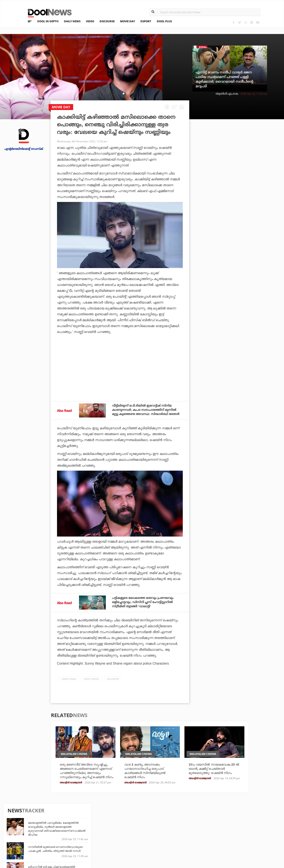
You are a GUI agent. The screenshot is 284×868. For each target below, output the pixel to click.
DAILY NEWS (72, 21)
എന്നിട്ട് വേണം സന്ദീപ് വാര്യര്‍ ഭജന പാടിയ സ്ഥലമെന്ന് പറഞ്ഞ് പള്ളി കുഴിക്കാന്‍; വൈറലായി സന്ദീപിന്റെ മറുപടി (224, 79)
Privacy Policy (37, 831)
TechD (78, 825)
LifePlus (124, 831)
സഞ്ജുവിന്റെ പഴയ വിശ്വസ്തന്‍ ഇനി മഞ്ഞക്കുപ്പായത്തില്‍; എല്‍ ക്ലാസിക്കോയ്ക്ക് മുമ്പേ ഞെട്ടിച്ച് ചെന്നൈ (246, 259)
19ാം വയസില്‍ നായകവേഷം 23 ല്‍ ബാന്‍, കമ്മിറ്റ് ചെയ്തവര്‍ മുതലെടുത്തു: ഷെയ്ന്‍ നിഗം (214, 772)
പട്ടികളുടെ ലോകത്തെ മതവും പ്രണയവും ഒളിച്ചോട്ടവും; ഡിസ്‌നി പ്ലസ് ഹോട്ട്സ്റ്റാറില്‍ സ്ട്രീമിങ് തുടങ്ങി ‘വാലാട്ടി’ (146, 605)
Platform (169, 825)
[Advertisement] (120, 379)
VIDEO (90, 21)
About (30, 820)
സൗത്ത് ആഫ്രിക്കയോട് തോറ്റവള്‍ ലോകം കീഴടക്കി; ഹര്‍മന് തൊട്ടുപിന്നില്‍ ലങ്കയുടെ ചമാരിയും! (244, 304)
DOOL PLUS (164, 21)
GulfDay (124, 842)
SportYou (125, 836)
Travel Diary (127, 825)
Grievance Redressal (42, 848)
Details (79, 842)
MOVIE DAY (128, 21)
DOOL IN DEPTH (48, 21)
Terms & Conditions (41, 837)
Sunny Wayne (91, 682)
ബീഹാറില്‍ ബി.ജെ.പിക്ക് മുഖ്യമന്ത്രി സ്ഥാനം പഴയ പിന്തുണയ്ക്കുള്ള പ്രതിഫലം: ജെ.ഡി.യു (245, 192)
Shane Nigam (69, 682)
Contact (31, 842)
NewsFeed (169, 836)
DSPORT (146, 21)
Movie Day (169, 831)
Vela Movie (113, 682)
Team (29, 826)
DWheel (79, 831)
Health (79, 836)
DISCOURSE (107, 21)
